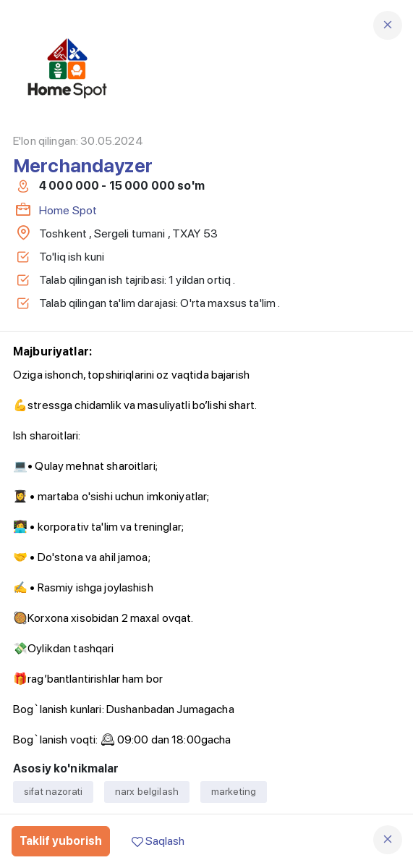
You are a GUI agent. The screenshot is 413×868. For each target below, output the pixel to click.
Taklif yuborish (61, 841)
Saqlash (158, 841)
